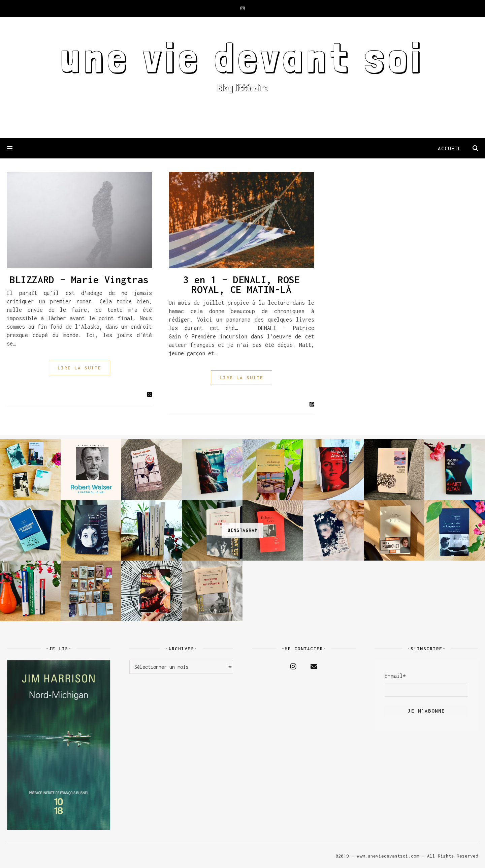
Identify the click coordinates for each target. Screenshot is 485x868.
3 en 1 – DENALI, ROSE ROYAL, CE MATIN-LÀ (242, 285)
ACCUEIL (450, 148)
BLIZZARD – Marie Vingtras (79, 280)
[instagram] (243, 8)
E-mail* (395, 676)
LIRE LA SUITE (79, 368)
